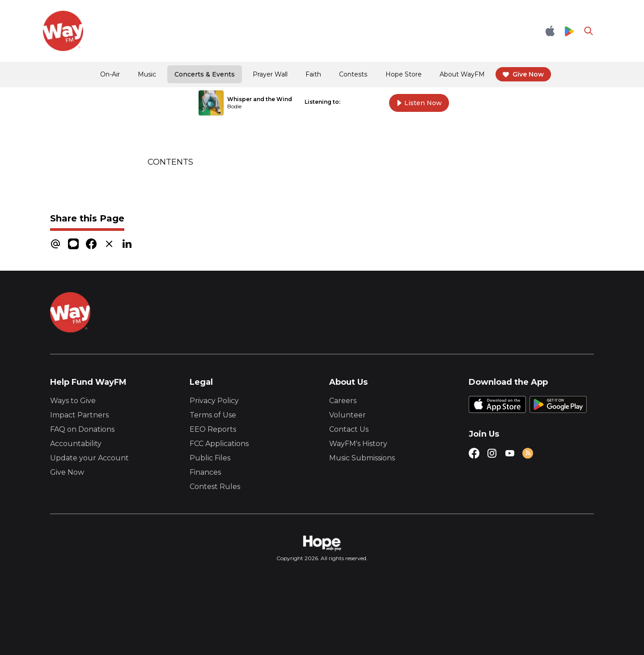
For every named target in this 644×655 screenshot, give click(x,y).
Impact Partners (79, 415)
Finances (205, 472)
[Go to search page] (589, 31)
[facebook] (91, 244)
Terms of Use (213, 415)
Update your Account (89, 458)
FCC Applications (219, 444)
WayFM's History (358, 444)
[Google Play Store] (569, 31)
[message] (73, 244)
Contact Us (349, 429)
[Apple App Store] (550, 31)
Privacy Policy (214, 401)
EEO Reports (213, 429)
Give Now (67, 472)
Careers (343, 401)
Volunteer (347, 415)
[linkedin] (127, 244)
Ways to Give (73, 401)
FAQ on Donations (82, 429)
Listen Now (419, 103)
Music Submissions (362, 458)
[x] (109, 244)
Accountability (76, 444)
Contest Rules (215, 487)
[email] (55, 244)
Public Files (210, 458)
